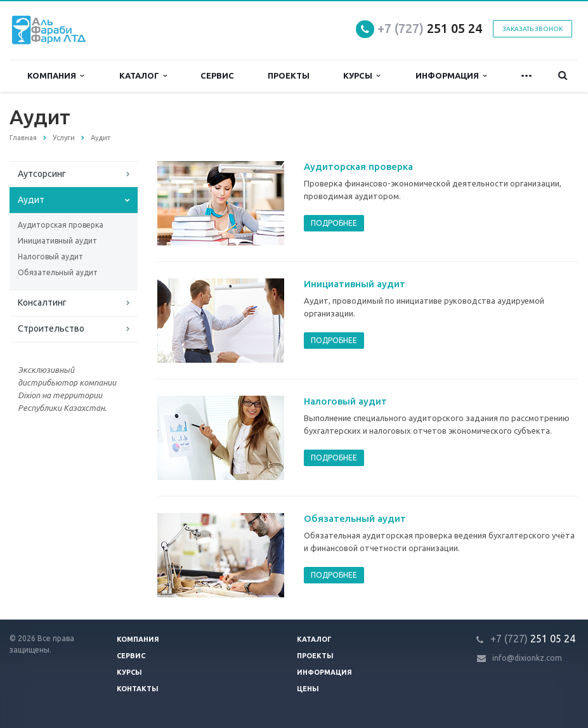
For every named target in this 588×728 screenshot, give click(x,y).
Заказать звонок (532, 29)
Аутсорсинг (42, 174)
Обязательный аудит (58, 272)
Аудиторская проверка (61, 225)
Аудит (31, 200)
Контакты (138, 689)
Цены (308, 689)
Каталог (143, 76)
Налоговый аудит (50, 257)
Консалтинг (42, 302)
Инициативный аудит (57, 241)
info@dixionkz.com (527, 658)
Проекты (289, 75)
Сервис (217, 75)
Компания (56, 76)
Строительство (51, 328)
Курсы (362, 76)
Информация (451, 76)
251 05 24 (430, 28)
